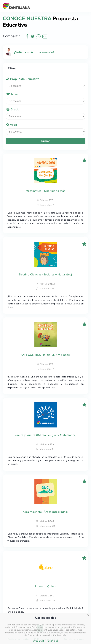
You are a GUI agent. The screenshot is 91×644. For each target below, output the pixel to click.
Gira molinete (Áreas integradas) (46, 512)
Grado (13, 109)
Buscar (45, 141)
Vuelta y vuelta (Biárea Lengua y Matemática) (46, 435)
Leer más (53, 641)
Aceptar (39, 641)
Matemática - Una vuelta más (46, 191)
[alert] (45, 52)
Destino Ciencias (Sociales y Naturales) (46, 275)
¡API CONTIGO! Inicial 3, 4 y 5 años (46, 355)
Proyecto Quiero (45, 586)
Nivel (13, 94)
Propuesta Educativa (23, 79)
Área (12, 125)
